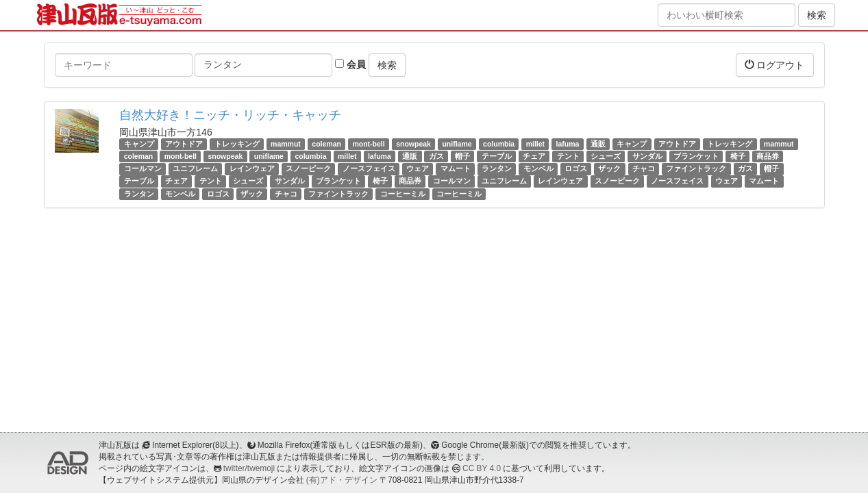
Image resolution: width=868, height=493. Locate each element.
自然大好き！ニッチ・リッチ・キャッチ (230, 115)
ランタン (497, 168)
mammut (286, 144)
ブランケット (696, 156)
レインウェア (252, 168)
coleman (326, 144)
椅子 (738, 156)
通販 (598, 144)
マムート (456, 168)
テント (568, 156)
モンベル (538, 168)
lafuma (568, 144)
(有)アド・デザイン (342, 480)
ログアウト (775, 65)
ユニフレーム (195, 168)
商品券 (768, 156)
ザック (609, 168)
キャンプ (139, 144)
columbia (499, 144)
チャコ (644, 168)
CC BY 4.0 (482, 468)
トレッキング (237, 144)
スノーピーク (308, 168)
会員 (350, 64)
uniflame (457, 144)
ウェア (418, 168)
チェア (534, 156)
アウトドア (184, 144)
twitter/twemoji (249, 468)
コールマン (143, 168)
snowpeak (413, 144)
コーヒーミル (403, 194)
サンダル (647, 156)
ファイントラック (696, 168)
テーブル (497, 156)
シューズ (606, 156)
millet (535, 144)
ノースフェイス (369, 168)
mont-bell (368, 144)
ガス (436, 156)
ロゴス (576, 168)
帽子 (462, 156)
